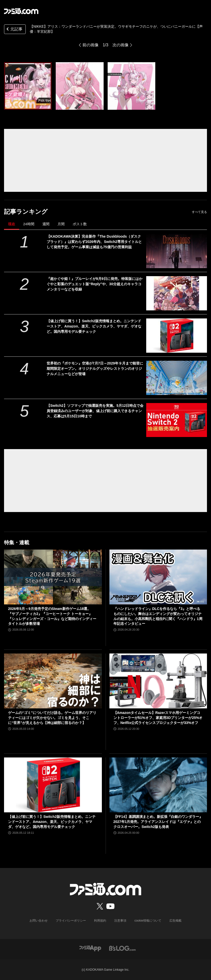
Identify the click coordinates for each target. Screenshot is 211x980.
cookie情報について (148, 921)
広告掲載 (175, 921)
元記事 (14, 30)
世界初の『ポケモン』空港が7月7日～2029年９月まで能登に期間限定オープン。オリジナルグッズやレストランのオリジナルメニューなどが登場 (95, 369)
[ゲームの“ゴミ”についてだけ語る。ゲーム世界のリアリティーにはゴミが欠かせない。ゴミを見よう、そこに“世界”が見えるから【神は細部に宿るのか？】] (53, 681)
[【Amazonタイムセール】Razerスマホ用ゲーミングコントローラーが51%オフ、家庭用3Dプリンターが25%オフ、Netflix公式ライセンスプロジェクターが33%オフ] (158, 681)
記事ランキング (26, 212)
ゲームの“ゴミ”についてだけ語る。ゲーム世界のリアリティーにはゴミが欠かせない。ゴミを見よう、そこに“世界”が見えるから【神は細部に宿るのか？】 (52, 718)
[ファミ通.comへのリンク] (21, 11)
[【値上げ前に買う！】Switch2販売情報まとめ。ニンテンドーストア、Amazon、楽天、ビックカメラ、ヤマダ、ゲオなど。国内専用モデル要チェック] (177, 336)
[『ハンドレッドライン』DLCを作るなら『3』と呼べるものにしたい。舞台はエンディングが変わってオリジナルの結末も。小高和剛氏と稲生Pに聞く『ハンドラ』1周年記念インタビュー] (158, 577)
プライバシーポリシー (71, 921)
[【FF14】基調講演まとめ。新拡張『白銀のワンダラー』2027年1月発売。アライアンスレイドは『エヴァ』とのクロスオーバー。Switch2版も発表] (158, 785)
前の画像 (91, 45)
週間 (46, 224)
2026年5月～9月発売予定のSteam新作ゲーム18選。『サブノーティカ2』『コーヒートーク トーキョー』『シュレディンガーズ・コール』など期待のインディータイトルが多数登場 (52, 616)
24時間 (29, 224)
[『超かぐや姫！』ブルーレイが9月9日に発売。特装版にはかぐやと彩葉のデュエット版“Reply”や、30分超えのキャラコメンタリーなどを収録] (177, 293)
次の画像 (120, 45)
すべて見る (199, 212)
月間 (61, 224)
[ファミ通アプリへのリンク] (90, 948)
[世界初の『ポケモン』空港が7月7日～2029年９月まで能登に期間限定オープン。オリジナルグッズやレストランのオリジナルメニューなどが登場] (177, 378)
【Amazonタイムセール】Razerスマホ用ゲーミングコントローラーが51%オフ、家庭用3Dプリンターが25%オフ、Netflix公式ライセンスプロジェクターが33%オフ (158, 718)
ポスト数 (80, 224)
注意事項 (120, 921)
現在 (12, 224)
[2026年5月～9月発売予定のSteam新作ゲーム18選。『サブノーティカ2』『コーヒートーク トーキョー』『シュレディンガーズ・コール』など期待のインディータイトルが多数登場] (53, 577)
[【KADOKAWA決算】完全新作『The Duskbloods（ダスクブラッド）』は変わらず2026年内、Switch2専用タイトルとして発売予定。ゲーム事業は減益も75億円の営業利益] (177, 251)
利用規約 (100, 921)
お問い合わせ (39, 921)
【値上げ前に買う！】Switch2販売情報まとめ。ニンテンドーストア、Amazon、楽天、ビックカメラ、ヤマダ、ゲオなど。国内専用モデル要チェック (94, 326)
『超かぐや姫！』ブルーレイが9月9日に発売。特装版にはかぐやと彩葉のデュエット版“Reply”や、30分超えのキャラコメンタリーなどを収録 (95, 284)
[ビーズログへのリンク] (122, 948)
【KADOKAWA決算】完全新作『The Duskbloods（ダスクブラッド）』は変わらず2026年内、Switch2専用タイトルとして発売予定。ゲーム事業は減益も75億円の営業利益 (94, 242)
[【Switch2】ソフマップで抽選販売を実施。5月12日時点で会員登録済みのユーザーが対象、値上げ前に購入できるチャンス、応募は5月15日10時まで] (177, 420)
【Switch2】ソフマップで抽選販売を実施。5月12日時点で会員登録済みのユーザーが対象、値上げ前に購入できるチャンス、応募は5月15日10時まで (95, 411)
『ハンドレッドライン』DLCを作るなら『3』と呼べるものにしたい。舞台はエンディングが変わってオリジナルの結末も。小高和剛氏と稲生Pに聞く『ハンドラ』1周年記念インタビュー (158, 616)
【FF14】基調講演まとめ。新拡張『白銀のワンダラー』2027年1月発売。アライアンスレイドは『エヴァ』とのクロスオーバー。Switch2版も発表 (158, 822)
